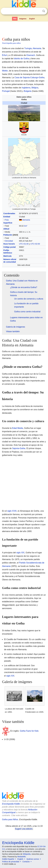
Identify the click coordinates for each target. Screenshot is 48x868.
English (32, 19)
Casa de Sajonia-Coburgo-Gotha (30, 77)
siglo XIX (20, 553)
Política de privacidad (11, 862)
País (7, 220)
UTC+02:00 (35, 244)
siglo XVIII (12, 511)
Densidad (9, 241)
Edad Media (17, 428)
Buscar (44, 11)
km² (26, 226)
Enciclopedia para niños (12, 43)
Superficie (8, 223)
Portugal (6, 91)
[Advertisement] (24, 29)
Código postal (9, 247)
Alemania (37, 48)
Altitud (6, 229)
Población (8, 235)
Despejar (38, 11)
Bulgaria (28, 91)
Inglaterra (26, 88)
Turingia (28, 48)
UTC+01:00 (24, 244)
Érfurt (5, 55)
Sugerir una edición (24, 829)
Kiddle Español (8, 859)
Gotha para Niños (10, 819)
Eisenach (31, 55)
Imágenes (23, 19)
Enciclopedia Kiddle (11, 804)
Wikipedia (27, 854)
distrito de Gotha (21, 59)
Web (15, 19)
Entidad (7, 217)
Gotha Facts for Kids (29, 731)
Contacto (26, 862)
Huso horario (9, 244)
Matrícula (7, 256)
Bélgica (35, 88)
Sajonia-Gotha (19, 448)
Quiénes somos (33, 859)
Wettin (5, 71)
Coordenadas (9, 213)
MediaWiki (22, 857)
